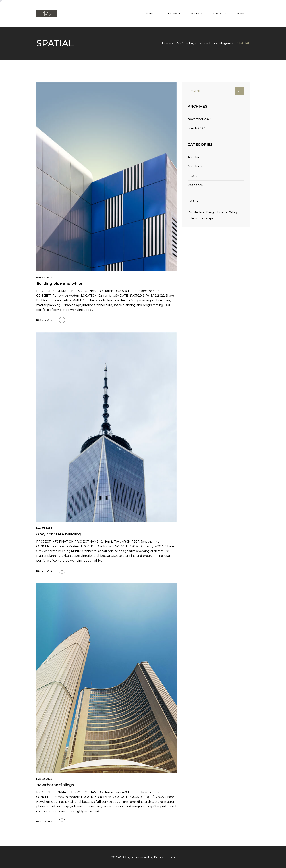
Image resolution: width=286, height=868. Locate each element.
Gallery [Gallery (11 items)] (233, 212)
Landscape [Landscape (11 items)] (207, 218)
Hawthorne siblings (55, 785)
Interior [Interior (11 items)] (193, 218)
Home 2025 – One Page (179, 43)
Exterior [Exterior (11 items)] (222, 212)
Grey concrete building (59, 534)
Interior (193, 176)
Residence (195, 185)
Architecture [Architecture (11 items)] (197, 212)
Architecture (197, 166)
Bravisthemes (165, 857)
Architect (194, 157)
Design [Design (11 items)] (211, 212)
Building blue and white (59, 283)
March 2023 (196, 128)
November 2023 (200, 119)
